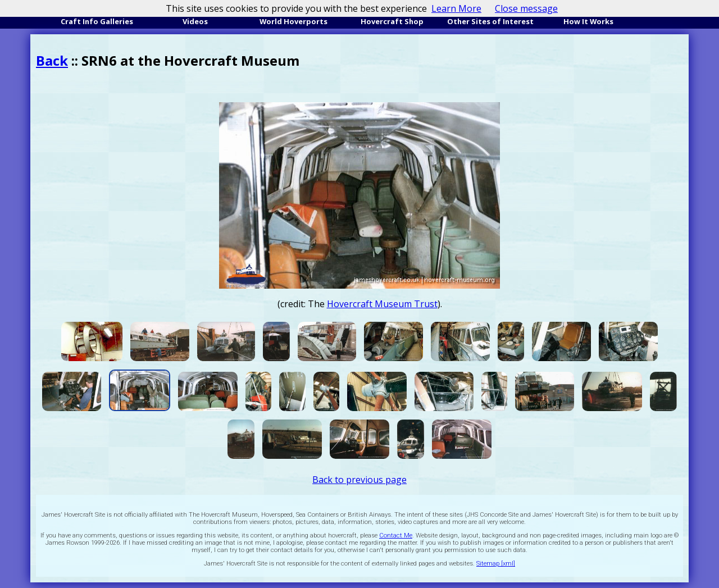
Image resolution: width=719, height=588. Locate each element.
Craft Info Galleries (97, 21)
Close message (526, 8)
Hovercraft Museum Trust (382, 304)
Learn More (456, 8)
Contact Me (396, 535)
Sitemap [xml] (496, 564)
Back (52, 60)
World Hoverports (293, 21)
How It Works (588, 21)
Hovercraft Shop (392, 21)
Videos (195, 21)
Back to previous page (359, 480)
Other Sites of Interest (490, 21)
